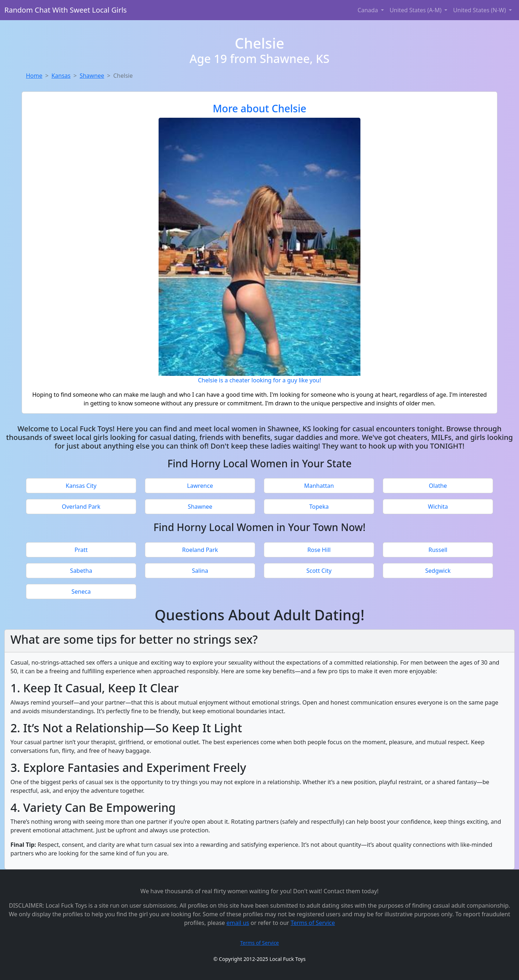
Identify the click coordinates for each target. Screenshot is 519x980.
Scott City (319, 571)
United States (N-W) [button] (480, 10)
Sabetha (81, 571)
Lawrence (200, 486)
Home (34, 76)
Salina (200, 571)
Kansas (61, 76)
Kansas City (81, 486)
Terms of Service (313, 923)
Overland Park (81, 507)
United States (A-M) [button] (416, 10)
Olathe (438, 486)
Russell (438, 550)
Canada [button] (369, 10)
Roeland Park (200, 550)
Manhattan (319, 486)
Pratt (81, 550)
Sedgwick (438, 571)
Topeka (319, 507)
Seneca (81, 592)
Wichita (438, 507)
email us (238, 923)
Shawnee (92, 76)
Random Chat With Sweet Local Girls (66, 10)
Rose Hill (319, 550)
